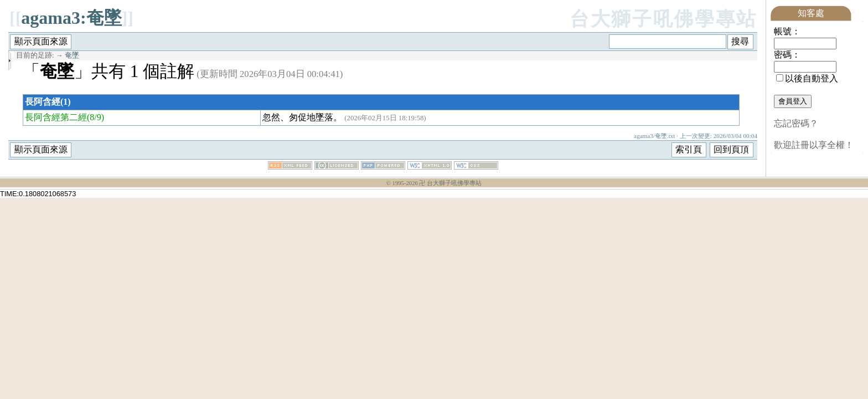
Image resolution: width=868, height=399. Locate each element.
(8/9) (95, 117)
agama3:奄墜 (71, 18)
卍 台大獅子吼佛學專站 (450, 183)
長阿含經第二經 (56, 117)
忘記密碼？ (796, 123)
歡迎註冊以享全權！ (814, 145)
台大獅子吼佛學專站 (663, 19)
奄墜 (72, 55)
